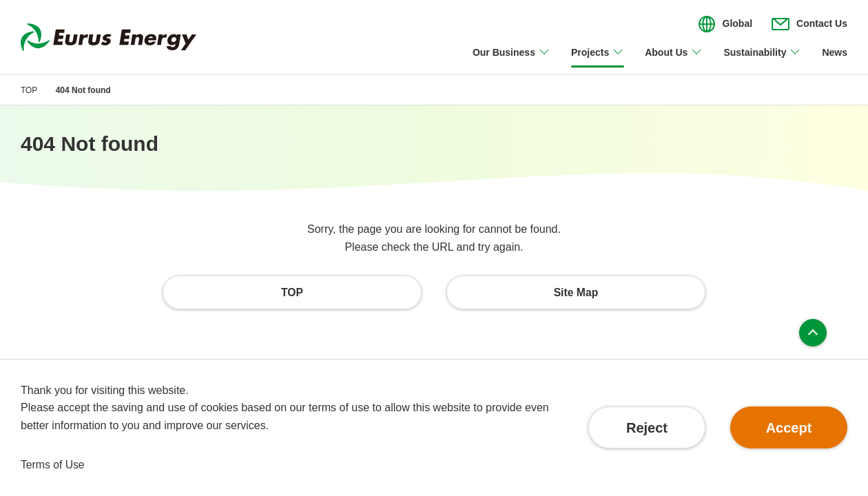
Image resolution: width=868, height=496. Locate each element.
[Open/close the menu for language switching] (725, 24)
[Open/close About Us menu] (674, 61)
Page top (813, 333)
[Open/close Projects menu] (598, 61)
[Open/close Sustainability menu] (762, 61)
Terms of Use (53, 465)
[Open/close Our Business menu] (511, 61)
